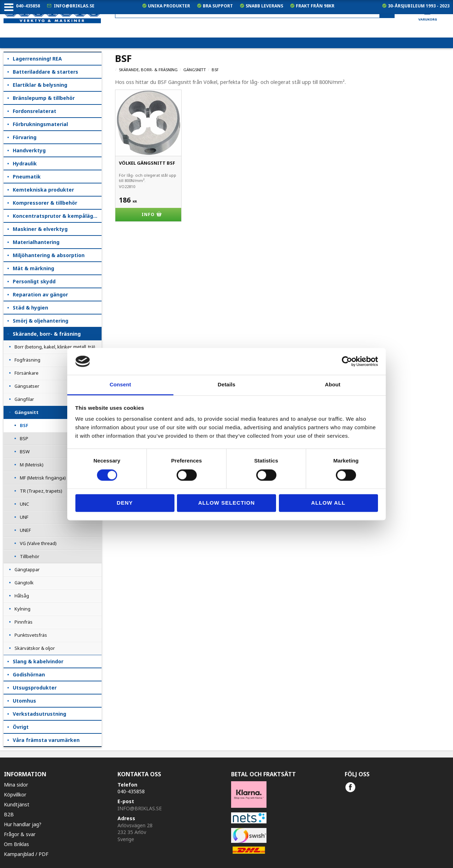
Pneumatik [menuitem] (27, 177)
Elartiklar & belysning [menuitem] (40, 85)
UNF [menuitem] (24, 517)
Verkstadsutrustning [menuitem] (39, 714)
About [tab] (333, 385)
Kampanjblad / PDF (26, 854)
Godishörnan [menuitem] (29, 674)
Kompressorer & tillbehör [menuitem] (45, 203)
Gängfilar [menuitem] (24, 399)
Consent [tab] (121, 385)
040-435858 (28, 6)
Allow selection (226, 503)
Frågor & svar (20, 834)
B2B (9, 814)
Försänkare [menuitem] (27, 373)
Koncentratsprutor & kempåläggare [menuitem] (57, 216)
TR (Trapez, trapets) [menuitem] (41, 491)
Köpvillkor (15, 795)
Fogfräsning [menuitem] (27, 360)
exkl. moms (311, 32)
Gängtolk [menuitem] (24, 583)
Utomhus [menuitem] (24, 701)
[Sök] (387, 12)
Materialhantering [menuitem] (36, 242)
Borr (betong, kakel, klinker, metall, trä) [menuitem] (55, 347)
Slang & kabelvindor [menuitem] (38, 661)
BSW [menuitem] (25, 452)
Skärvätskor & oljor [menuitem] (35, 648)
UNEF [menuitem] (25, 530)
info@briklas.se (74, 6)
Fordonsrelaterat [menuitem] (35, 111)
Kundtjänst (17, 804)
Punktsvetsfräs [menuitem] (31, 635)
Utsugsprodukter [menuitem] (35, 688)
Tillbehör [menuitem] (30, 556)
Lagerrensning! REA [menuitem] (37, 59)
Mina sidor (16, 785)
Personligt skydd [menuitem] (34, 281)
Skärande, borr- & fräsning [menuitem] (47, 334)
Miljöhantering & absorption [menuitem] (49, 255)
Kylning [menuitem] (22, 609)
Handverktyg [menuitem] (29, 150)
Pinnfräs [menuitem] (24, 622)
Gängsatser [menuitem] (27, 386)
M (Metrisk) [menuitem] (32, 465)
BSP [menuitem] (24, 438)
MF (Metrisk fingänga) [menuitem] (43, 478)
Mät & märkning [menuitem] (33, 268)
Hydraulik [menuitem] (25, 163)
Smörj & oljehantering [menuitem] (41, 321)
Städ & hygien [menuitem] (30, 308)
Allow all (328, 503)
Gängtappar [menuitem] (27, 569)
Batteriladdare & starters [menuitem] (45, 72)
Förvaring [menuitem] (25, 137)
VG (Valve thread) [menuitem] (38, 543)
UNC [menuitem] (24, 504)
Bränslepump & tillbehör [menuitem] (44, 98)
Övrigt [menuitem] (21, 727)
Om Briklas (16, 844)
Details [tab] (226, 385)
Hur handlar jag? (23, 824)
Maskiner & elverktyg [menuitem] (40, 229)
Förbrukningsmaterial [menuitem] (40, 124)
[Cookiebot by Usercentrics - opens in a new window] (347, 361)
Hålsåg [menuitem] (22, 596)
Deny (125, 503)
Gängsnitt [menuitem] (27, 412)
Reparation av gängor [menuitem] (40, 294)
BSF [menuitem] (24, 425)
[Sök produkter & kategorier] (255, 12)
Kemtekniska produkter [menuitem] (43, 190)
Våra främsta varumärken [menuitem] (46, 740)
